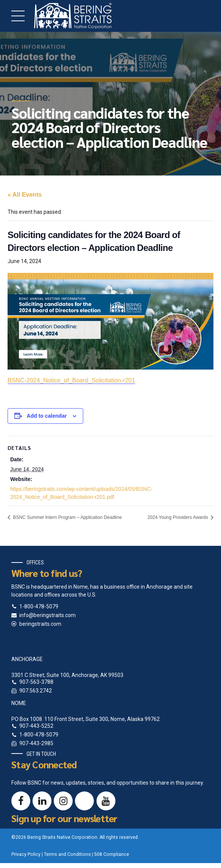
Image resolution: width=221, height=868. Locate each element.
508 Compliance (112, 854)
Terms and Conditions (67, 854)
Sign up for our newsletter (65, 818)
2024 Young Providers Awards (178, 517)
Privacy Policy (26, 854)
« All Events (25, 195)
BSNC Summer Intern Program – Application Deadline (67, 517)
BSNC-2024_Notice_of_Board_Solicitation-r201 (71, 380)
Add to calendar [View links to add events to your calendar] (47, 416)
